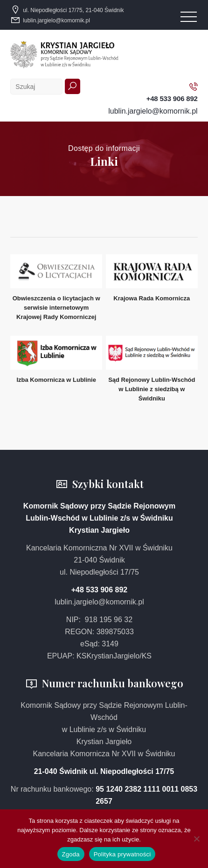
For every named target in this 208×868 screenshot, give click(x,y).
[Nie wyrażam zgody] (196, 839)
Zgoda (71, 854)
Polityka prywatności (122, 854)
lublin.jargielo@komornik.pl (56, 20)
